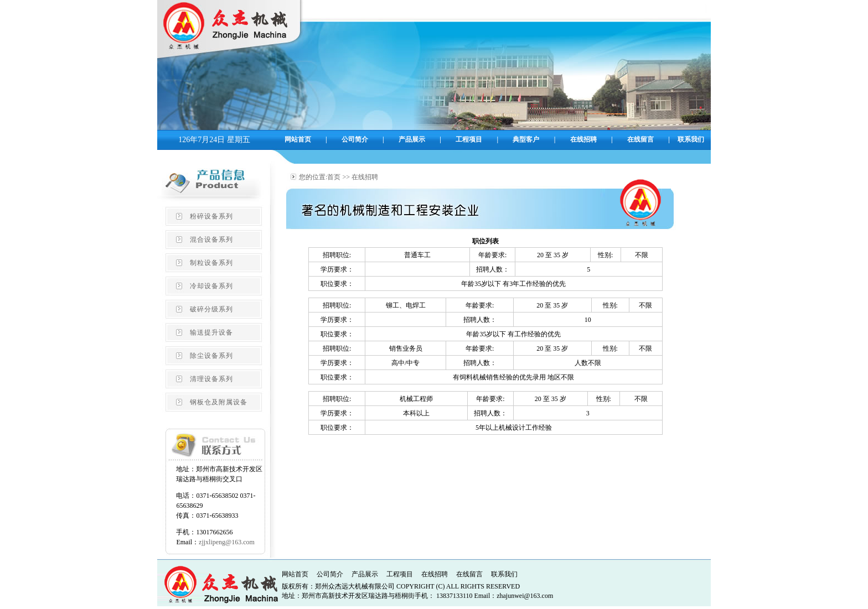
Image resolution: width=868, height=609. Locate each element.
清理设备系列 (211, 379)
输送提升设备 (211, 332)
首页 (334, 177)
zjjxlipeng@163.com (227, 542)
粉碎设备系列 (211, 216)
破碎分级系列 (211, 309)
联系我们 (504, 574)
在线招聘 (435, 574)
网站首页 (295, 574)
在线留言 (469, 574)
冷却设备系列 (211, 286)
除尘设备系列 (211, 356)
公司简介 (330, 574)
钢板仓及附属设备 (219, 402)
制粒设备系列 (211, 263)
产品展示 (365, 574)
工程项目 (400, 574)
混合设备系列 (211, 240)
